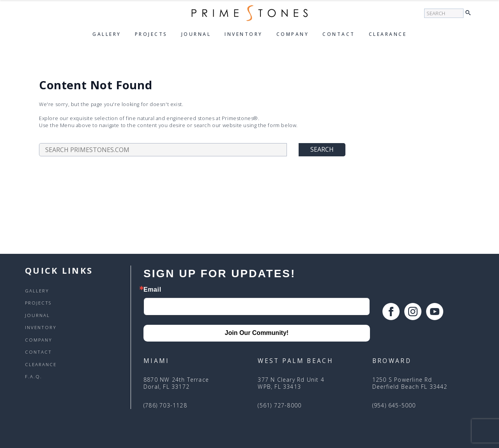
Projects (151, 34)
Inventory (244, 34)
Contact (339, 34)
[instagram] (413, 312)
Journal (196, 34)
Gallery (107, 34)
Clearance (388, 34)
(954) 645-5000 (394, 406)
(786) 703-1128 (165, 406)
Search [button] (322, 149)
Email (152, 290)
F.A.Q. (34, 377)
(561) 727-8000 (280, 406)
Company (293, 34)
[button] (470, 13)
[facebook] (391, 312)
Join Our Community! (257, 333)
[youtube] (435, 312)
